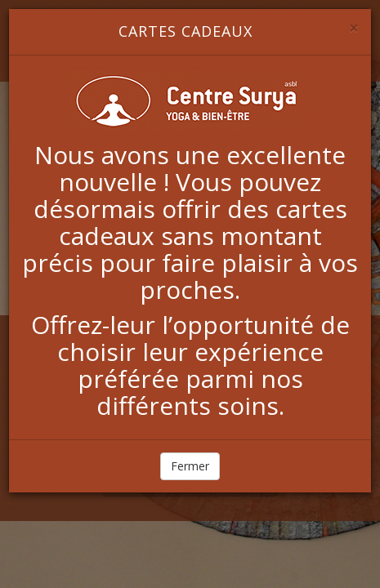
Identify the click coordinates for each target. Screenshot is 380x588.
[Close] (354, 28)
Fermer (190, 466)
